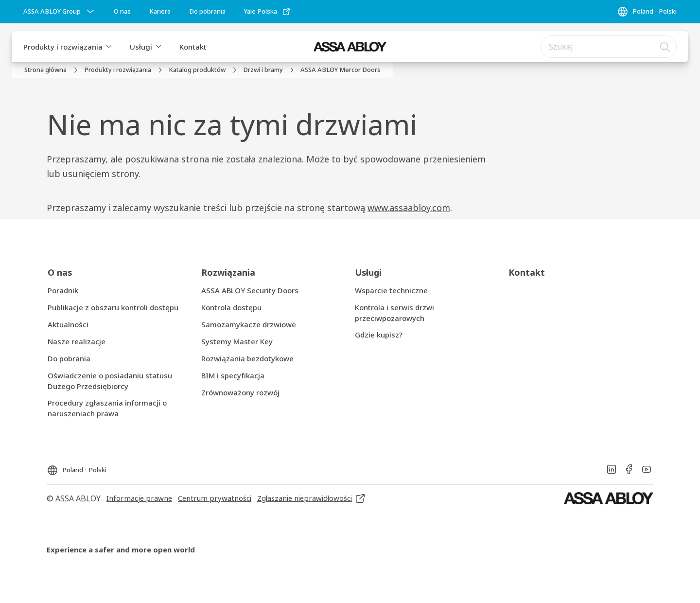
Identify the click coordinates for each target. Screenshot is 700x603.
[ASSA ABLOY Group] (60, 12)
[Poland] (647, 12)
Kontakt (193, 47)
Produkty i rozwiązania (63, 47)
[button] (109, 47)
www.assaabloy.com (409, 208)
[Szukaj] (665, 47)
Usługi (141, 47)
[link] (122, 12)
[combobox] (609, 47)
